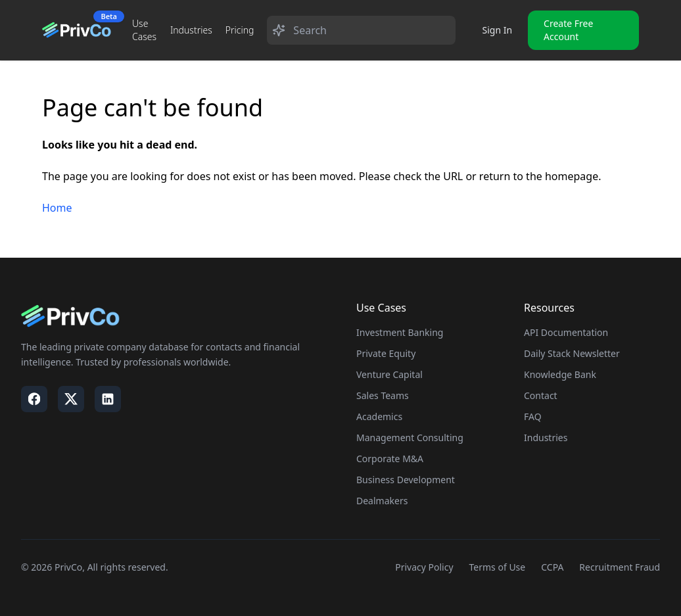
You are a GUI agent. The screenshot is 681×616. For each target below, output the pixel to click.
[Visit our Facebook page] (34, 399)
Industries (191, 30)
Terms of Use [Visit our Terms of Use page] (498, 567)
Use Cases (144, 30)
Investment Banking (400, 332)
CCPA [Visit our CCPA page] (552, 567)
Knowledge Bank (560, 374)
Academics (379, 416)
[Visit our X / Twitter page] (71, 399)
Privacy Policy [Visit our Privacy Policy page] (424, 567)
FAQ (533, 416)
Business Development (406, 480)
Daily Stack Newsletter (572, 353)
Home (57, 208)
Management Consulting (410, 438)
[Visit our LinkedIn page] (108, 399)
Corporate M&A (390, 459)
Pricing (240, 30)
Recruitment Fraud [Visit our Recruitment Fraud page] (620, 567)
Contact (541, 395)
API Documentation (566, 332)
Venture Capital (389, 374)
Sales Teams (383, 395)
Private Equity (386, 353)
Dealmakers (382, 501)
